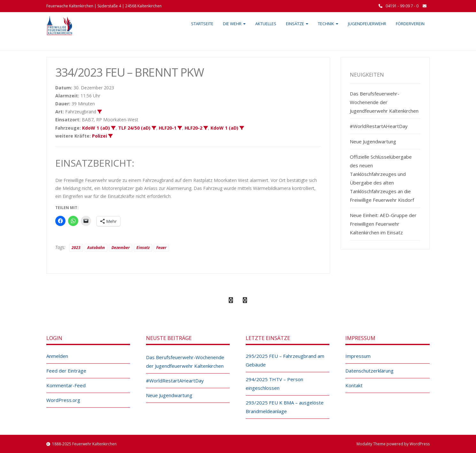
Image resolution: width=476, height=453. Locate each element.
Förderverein (410, 24)
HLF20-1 (168, 128)
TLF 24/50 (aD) (134, 128)
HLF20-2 (193, 128)
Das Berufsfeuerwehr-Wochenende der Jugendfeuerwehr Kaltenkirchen (384, 102)
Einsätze (297, 24)
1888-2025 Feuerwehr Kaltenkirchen (84, 444)
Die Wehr (234, 24)
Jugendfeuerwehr (367, 24)
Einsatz (143, 248)
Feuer (161, 248)
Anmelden (57, 356)
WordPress (420, 444)
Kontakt (354, 385)
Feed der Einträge (66, 371)
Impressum (358, 356)
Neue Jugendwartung (373, 141)
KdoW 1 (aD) (96, 128)
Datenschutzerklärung (369, 371)
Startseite (202, 24)
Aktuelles (266, 24)
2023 (76, 248)
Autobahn (96, 248)
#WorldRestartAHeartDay (379, 126)
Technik (328, 24)
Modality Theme (371, 444)
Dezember (121, 248)
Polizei (100, 136)
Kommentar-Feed (66, 385)
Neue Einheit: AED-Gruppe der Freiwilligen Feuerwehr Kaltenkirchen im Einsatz (383, 224)
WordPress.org (63, 400)
